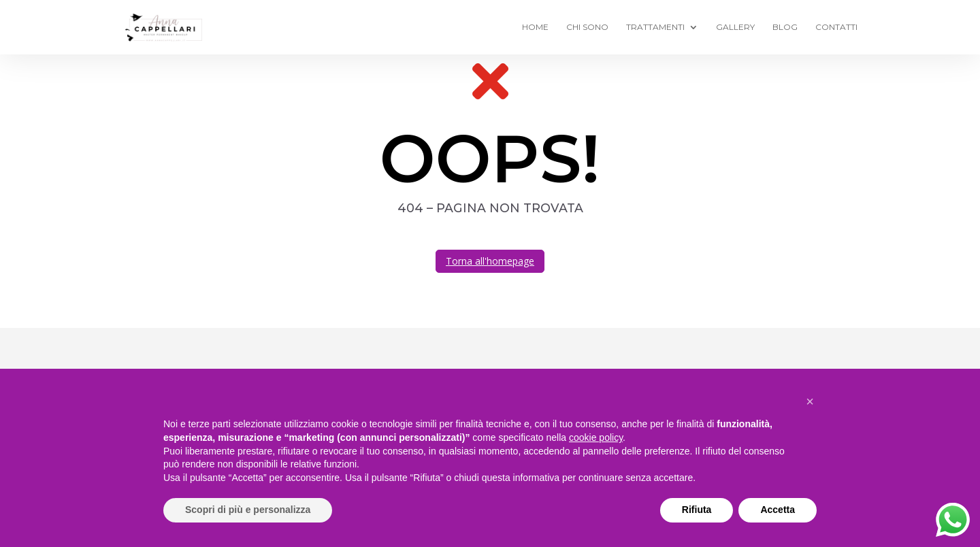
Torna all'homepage (490, 261)
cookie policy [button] (596, 437)
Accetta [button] (778, 510)
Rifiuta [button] (697, 510)
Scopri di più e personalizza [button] (248, 510)
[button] (810, 401)
